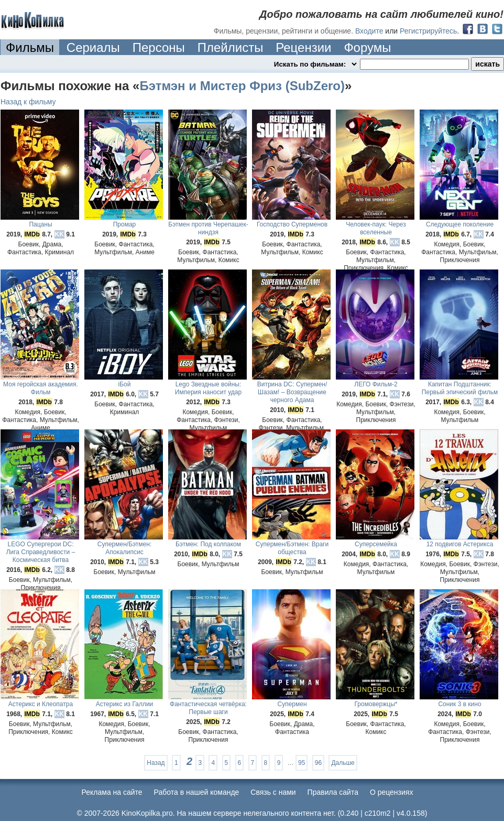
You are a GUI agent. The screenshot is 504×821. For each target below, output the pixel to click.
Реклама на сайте (112, 792)
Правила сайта (333, 792)
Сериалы (93, 47)
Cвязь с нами (273, 792)
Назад (156, 763)
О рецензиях (392, 792)
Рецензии (303, 47)
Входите (369, 31)
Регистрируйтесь (428, 31)
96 (318, 763)
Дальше (343, 763)
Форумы (367, 47)
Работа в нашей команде (197, 792)
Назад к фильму (28, 102)
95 (302, 763)
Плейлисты (231, 47)
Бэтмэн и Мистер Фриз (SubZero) (242, 86)
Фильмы (30, 47)
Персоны (159, 47)
